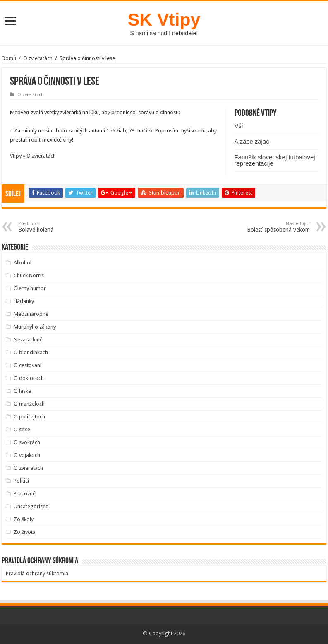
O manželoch (29, 404)
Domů (9, 58)
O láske (22, 391)
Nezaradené (28, 340)
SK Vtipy (164, 19)
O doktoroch (29, 378)
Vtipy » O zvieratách (33, 156)
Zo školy (24, 519)
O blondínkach (31, 352)
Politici (21, 481)
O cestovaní (28, 365)
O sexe (22, 429)
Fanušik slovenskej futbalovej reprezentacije (275, 160)
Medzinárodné (31, 314)
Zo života (25, 532)
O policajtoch (29, 417)
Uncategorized (31, 506)
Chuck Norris (29, 275)
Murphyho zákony (35, 327)
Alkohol (23, 263)
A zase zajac (252, 141)
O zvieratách (38, 58)
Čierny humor (30, 288)
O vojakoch (27, 455)
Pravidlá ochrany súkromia (37, 573)
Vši (239, 126)
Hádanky (24, 301)
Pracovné (25, 494)
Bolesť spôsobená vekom (267, 227)
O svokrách (27, 442)
